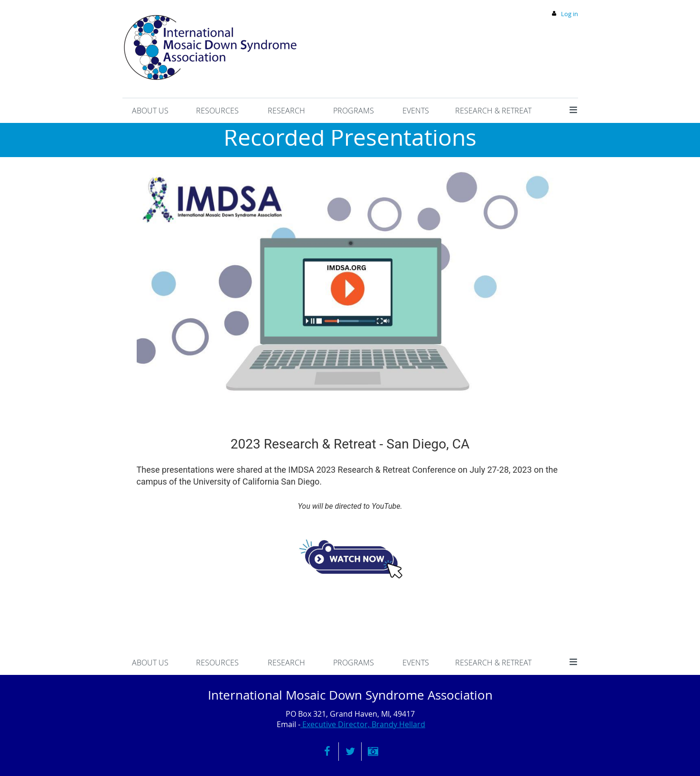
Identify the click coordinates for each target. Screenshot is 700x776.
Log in (569, 14)
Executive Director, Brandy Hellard (363, 724)
